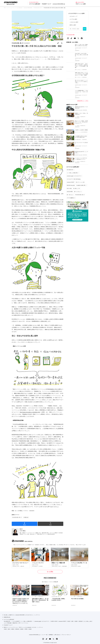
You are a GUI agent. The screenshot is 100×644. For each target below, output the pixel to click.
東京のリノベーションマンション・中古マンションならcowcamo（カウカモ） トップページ (23, 627)
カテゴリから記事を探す (35, 4)
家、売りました (70, 195)
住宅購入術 (26, 517)
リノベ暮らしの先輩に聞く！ (73, 173)
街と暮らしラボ (77, 188)
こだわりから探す (74, 22)
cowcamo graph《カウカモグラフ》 (74, 176)
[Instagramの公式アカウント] (68, 38)
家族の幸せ (15, 623)
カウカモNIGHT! (16, 621)
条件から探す (73, 25)
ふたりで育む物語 (8, 623)
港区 (72, 621)
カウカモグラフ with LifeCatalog (74, 179)
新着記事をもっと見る (83, 101)
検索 (85, 29)
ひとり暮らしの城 (88, 621)
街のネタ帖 (69, 188)
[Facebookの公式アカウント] (82, 38)
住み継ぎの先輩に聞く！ (82, 185)
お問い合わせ (57, 635)
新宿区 (22, 629)
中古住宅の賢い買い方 (18, 43)
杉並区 (30, 629)
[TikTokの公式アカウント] (71, 38)
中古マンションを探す (81, 4)
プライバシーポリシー (66, 635)
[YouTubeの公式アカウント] (75, 38)
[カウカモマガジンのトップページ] (11, 3)
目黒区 (76, 621)
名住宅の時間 (70, 192)
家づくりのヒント (78, 192)
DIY (20, 623)
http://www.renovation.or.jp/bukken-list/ (30, 412)
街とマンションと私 (80, 182)
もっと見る (50, 572)
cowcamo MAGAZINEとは (59, 4)
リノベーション (25, 623)
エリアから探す (73, 19)
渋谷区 (69, 621)
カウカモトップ (73, 16)
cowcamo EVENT (71, 182)
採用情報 (51, 635)
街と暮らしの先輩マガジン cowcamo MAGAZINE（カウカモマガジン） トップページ (22, 615)
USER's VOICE (54, 621)
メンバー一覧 (44, 635)
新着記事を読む (7, 617)
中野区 (26, 629)
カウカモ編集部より (71, 198)
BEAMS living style (71, 185)
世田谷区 (81, 621)
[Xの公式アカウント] (78, 38)
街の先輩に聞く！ (71, 170)
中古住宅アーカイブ (46, 4)
